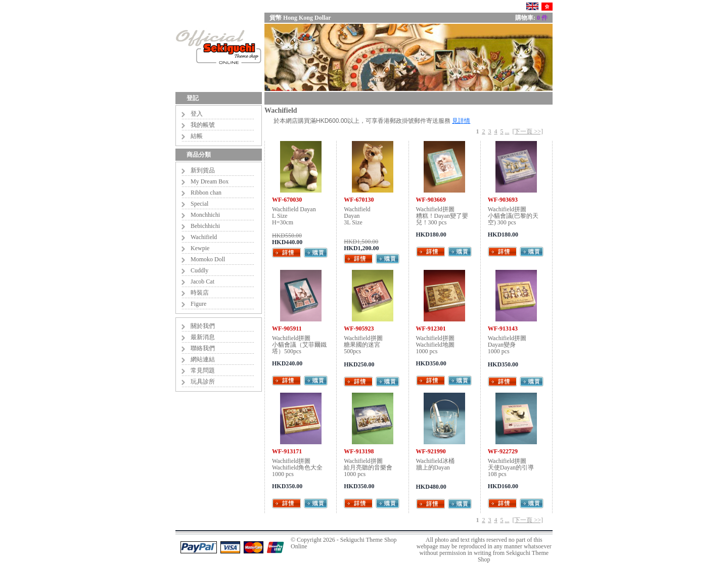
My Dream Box (210, 181)
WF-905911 (287, 329)
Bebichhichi (205, 226)
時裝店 (200, 293)
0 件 (542, 18)
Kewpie (200, 248)
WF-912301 (431, 329)
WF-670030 (287, 200)
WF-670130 (359, 200)
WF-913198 (359, 451)
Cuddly (199, 270)
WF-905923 (359, 329)
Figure (198, 304)
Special (199, 204)
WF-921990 (431, 451)
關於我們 (203, 326)
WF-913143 (503, 329)
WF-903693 (503, 200)
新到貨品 (203, 170)
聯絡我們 (203, 348)
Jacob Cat (202, 281)
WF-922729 (503, 451)
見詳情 (461, 121)
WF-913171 (287, 451)
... (507, 131)
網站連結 (203, 359)
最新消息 (203, 337)
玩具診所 (203, 382)
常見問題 (203, 370)
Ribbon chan (206, 193)
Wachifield (204, 237)
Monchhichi (205, 215)
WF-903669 (431, 200)
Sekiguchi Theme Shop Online (344, 543)
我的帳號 (203, 125)
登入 (197, 114)
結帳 (197, 136)
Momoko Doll (208, 259)
